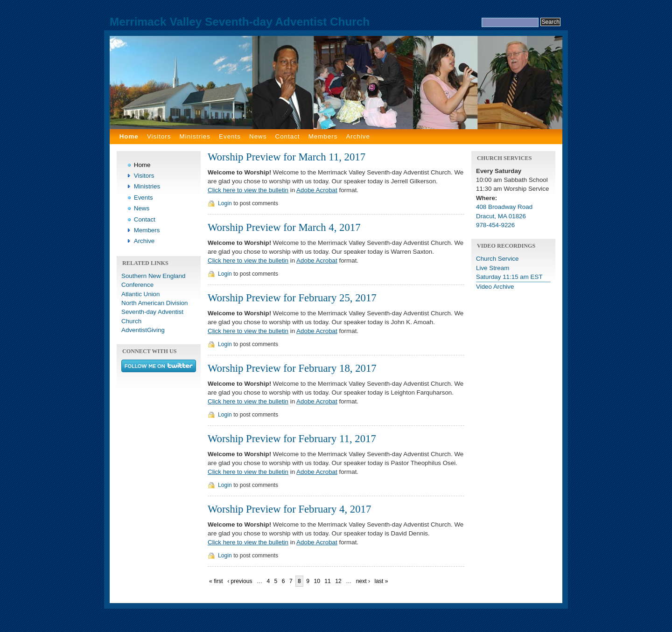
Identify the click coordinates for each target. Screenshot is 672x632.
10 (317, 581)
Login (225, 203)
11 (328, 581)
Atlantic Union (140, 294)
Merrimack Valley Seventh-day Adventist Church (240, 22)
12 (338, 581)
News (258, 136)
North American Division (155, 303)
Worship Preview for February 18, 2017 (292, 368)
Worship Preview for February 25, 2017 (292, 298)
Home (129, 136)
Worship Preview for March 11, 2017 (287, 157)
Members (323, 136)
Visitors (159, 136)
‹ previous (240, 581)
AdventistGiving (143, 330)
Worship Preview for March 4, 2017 (284, 227)
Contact (288, 136)
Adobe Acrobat (317, 190)
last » (381, 581)
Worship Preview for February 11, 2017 (292, 439)
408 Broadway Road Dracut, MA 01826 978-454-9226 (504, 216)
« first (216, 581)
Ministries (195, 136)
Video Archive (495, 287)
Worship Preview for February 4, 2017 (289, 509)
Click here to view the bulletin (248, 190)
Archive (358, 136)
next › (363, 581)
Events (230, 136)
